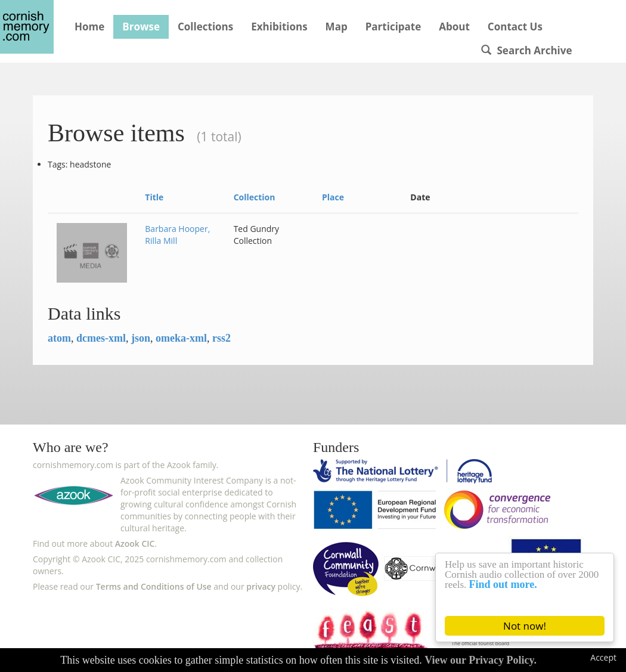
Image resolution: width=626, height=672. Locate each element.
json (141, 338)
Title (154, 197)
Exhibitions (279, 27)
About (454, 27)
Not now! (525, 626)
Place (333, 197)
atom (59, 338)
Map (337, 27)
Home (89, 27)
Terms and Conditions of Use (154, 586)
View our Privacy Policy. (481, 660)
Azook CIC (135, 544)
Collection (255, 197)
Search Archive (526, 50)
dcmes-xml (101, 338)
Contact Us (515, 27)
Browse (141, 27)
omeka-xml (181, 338)
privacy (261, 586)
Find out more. (503, 584)
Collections (205, 27)
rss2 (221, 338)
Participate (393, 27)
